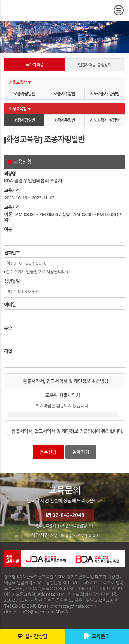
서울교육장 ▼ (20, 82)
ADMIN (62, 612)
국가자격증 (35, 65)
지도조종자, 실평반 (105, 94)
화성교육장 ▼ (20, 109)
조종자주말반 (64, 94)
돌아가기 (81, 452)
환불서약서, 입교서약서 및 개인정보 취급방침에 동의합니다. (67, 431)
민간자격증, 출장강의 (95, 65)
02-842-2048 (64, 515)
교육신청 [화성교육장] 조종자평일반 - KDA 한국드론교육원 (56, 12)
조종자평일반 (24, 94)
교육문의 (97, 636)
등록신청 (48, 452)
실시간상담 (32, 636)
